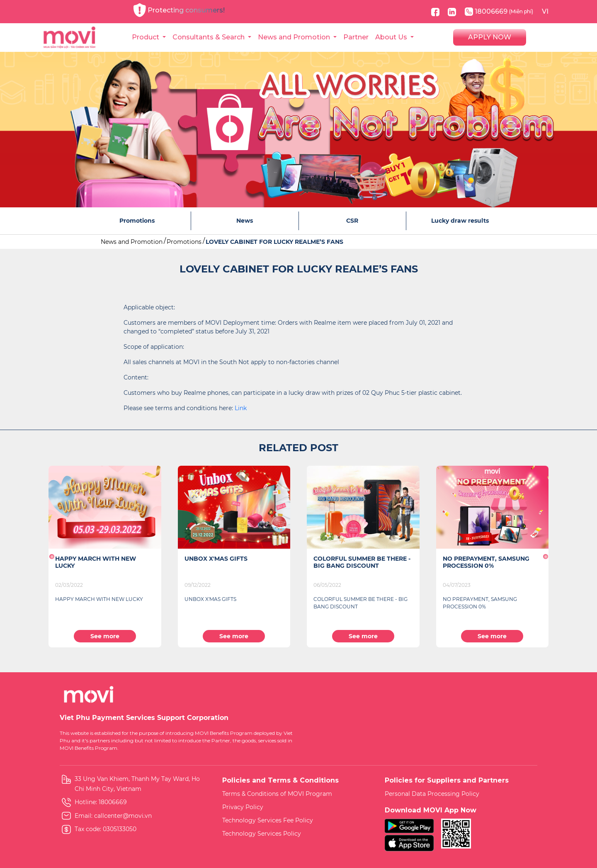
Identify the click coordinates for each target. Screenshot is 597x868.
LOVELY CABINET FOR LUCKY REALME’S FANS (274, 242)
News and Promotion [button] (295, 37)
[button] (52, 557)
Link (241, 408)
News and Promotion (132, 242)
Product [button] (146, 37)
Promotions (184, 242)
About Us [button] (392, 37)
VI (545, 11)
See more (105, 636)
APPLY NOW (490, 37)
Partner (356, 37)
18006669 (499, 12)
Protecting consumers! (179, 10)
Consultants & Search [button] (209, 37)
